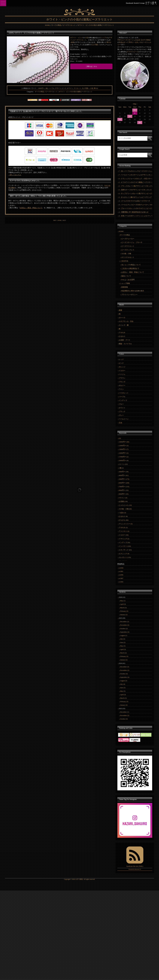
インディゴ (123, 400)
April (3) (123, 604)
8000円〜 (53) (124, 490)
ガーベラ (122, 318)
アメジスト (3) (124, 531)
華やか (96, 88)
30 (140, 123)
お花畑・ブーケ (125, 340)
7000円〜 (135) (124, 487)
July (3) (123, 639)
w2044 (121, 568)
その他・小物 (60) (125, 509)
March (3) (123, 608)
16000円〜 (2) (124, 453)
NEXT (64, 220)
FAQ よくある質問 (128, 280)
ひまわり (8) (123, 516)
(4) (120, 438)
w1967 (121, 578)
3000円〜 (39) (124, 472)
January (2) (124, 615)
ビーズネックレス (128, 250)
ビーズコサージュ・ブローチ (132, 242)
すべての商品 (125, 235)
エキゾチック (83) (125, 550)
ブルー (121, 404)
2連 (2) (121, 468)
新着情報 (125, 287)
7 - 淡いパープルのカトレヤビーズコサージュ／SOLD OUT (136, 171)
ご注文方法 (124, 261)
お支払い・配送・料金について (31, 208)
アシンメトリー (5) (126, 524)
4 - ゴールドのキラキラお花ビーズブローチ (134, 201)
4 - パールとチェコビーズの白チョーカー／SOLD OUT (136, 205)
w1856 (121, 582)
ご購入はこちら (91, 66)
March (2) (123, 653)
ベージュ (122, 374)
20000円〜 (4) (124, 460)
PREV (55, 220)
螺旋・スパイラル (125, 344)
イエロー (122, 371)
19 (120, 119)
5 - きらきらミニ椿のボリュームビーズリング (135, 197)
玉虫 (120, 423)
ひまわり (122, 336)
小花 (86, 38)
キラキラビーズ (133, 52)
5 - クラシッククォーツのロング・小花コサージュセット (136, 179)
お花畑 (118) (123, 501)
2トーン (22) (123, 464)
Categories (30, 92)
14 (130, 116)
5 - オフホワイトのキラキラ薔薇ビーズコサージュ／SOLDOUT (136, 182)
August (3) (124, 681)
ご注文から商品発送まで (130, 268)
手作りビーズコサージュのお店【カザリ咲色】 (134, 40)
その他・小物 (126, 254)
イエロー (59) (124, 535)
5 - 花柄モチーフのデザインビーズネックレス (135, 190)
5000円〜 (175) (124, 479)
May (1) (123, 601)
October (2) (124, 628)
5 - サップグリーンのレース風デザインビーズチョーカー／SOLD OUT (136, 193)
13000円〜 (41, 88)
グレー (121, 415)
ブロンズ (122, 382)
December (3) (125, 667)
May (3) (123, 646)
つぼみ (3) (122, 513)
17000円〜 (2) (124, 457)
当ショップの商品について (131, 265)
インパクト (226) (125, 546)
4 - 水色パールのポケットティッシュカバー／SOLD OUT (136, 216)
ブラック (122, 412)
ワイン (121, 389)
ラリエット (77, 88)
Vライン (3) (123, 498)
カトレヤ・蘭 (124, 325)
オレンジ (122, 367)
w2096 (121, 575)
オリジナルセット (128, 257)
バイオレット (124, 393)
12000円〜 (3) (124, 446)
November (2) (125, 625)
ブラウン (122, 378)
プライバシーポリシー (129, 295)
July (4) (123, 684)
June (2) (123, 642)
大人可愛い (95, 45)
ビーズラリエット (80, 40)
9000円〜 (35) (124, 494)
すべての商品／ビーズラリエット (46, 92)
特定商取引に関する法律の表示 (133, 291)
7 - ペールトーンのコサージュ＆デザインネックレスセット (136, 175)
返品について (126, 276)
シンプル (104, 38)
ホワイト (73, 38)
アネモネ (122, 333)
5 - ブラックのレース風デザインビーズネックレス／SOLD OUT (136, 186)
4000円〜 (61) (124, 475)
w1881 (121, 571)
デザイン (58, 88)
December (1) (125, 712)
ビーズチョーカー (128, 239)
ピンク (81, 38)
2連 (46, 88)
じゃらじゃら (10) (125, 505)
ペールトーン (124, 419)
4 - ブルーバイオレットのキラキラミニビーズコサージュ (136, 208)
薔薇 (120, 310)
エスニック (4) (124, 554)
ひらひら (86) (124, 520)
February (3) (124, 611)
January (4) (124, 705)
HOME (60, 220)
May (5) (123, 691)
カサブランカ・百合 (126, 321)
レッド (121, 359)
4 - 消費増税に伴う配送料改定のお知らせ (134, 212)
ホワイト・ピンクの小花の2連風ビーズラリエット (76, 92)
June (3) (123, 688)
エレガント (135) (125, 557)
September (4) (125, 632)
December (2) (125, 622)
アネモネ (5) (123, 528)
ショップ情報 (125, 283)
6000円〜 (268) (124, 483)
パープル (122, 397)
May (135, 104)
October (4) (124, 674)
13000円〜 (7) (124, 449)
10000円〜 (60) (124, 442)
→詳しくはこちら (15, 175)
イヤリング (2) (124, 539)
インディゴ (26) (124, 542)
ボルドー (122, 385)
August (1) (124, 635)
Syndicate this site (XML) (135, 866)
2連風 (72, 42)
